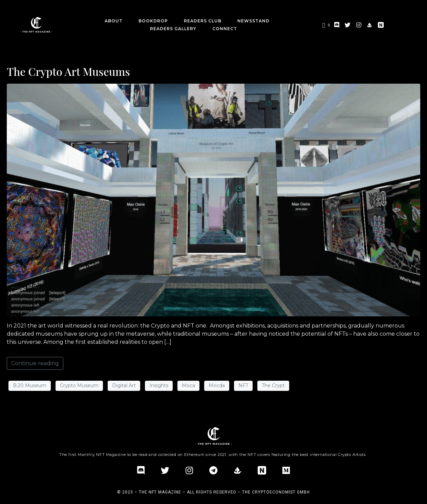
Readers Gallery (173, 29)
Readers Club (203, 21)
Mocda (217, 385)
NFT (243, 385)
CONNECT (225, 29)
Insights (159, 385)
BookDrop (153, 21)
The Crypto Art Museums (68, 71)
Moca (188, 385)
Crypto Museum (79, 385)
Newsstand (253, 21)
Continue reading (35, 363)
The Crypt (273, 385)
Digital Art (124, 385)
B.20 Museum (30, 385)
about (114, 21)
